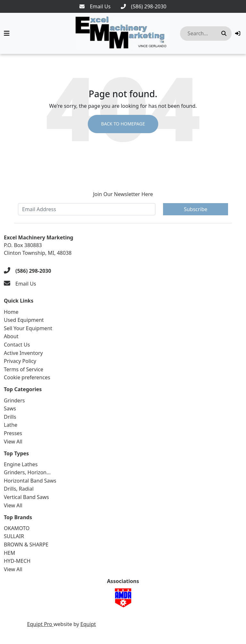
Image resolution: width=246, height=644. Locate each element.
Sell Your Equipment (28, 328)
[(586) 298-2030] (143, 6)
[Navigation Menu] (7, 33)
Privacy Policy (20, 361)
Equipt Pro (40, 624)
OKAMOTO (17, 528)
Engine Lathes (21, 464)
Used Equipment (24, 320)
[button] (238, 33)
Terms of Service (24, 369)
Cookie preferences (27, 377)
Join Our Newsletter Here (123, 194)
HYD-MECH (17, 561)
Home (11, 312)
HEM (9, 553)
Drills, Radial (19, 489)
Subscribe (196, 209)
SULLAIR (14, 536)
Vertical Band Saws (26, 497)
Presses (13, 433)
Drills (10, 417)
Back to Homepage (123, 124)
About (11, 336)
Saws (10, 408)
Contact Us (17, 345)
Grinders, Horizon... (27, 472)
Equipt (88, 624)
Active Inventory (23, 353)
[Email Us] (95, 6)
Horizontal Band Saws (30, 481)
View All (13, 442)
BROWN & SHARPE (26, 545)
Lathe (11, 425)
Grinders (14, 400)
